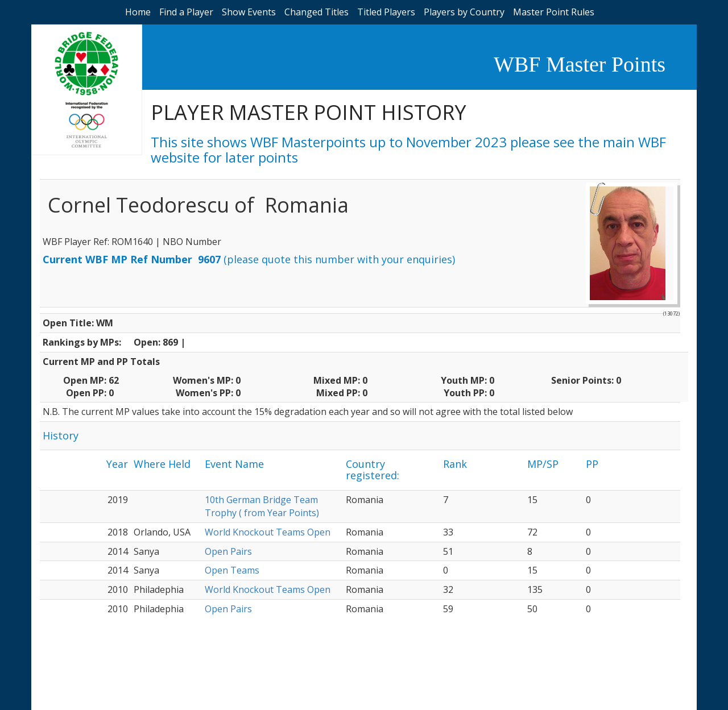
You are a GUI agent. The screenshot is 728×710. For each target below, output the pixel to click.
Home (138, 12)
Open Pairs (228, 551)
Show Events (249, 12)
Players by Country (464, 12)
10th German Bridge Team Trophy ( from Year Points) (262, 506)
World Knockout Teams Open (268, 532)
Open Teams (232, 570)
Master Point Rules (554, 12)
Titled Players (386, 12)
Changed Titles (317, 12)
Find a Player (186, 12)
